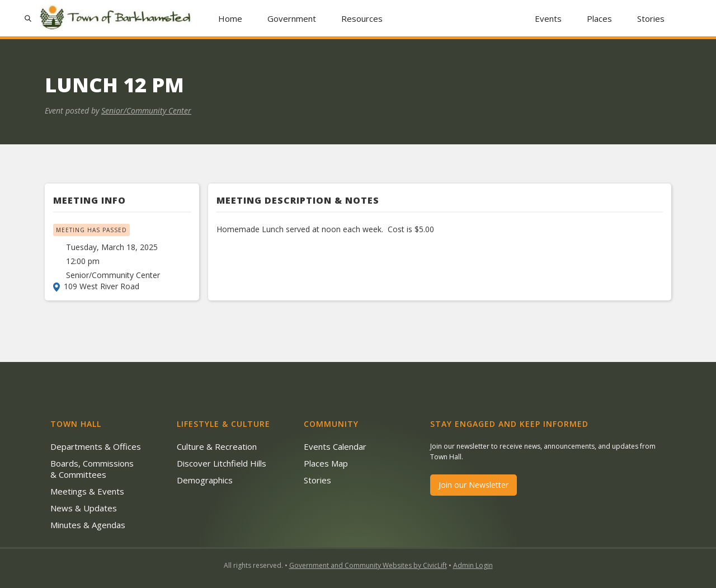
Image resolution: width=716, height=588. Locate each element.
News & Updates (84, 508)
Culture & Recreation (217, 446)
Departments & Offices (96, 446)
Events (548, 18)
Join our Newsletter (474, 485)
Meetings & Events (87, 491)
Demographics (205, 480)
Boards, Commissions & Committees (92, 469)
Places (599, 18)
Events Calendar (335, 446)
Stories (651, 18)
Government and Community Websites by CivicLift (368, 565)
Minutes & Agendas (88, 525)
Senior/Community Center (146, 110)
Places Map (326, 463)
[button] (292, 18)
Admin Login (473, 565)
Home (230, 18)
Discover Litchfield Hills (222, 463)
